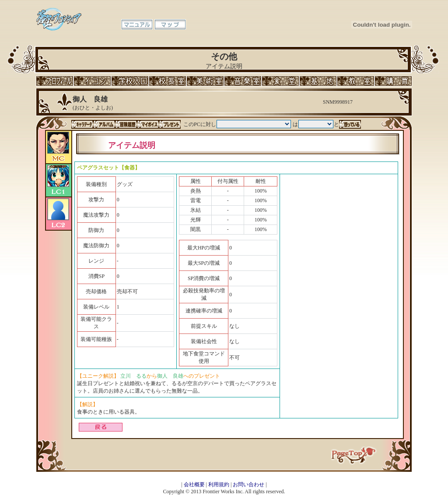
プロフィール (55, 81)
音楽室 (243, 81)
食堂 (280, 81)
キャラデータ (82, 124)
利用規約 (219, 484)
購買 (393, 81)
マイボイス (148, 124)
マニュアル (137, 25)
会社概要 (194, 484)
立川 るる (133, 376)
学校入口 (130, 81)
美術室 (205, 81)
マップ (170, 25)
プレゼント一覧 (170, 124)
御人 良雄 (170, 376)
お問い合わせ (248, 484)
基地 (318, 81)
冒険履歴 (126, 124)
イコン (92, 81)
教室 (356, 81)
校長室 (168, 81)
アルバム (104, 124)
